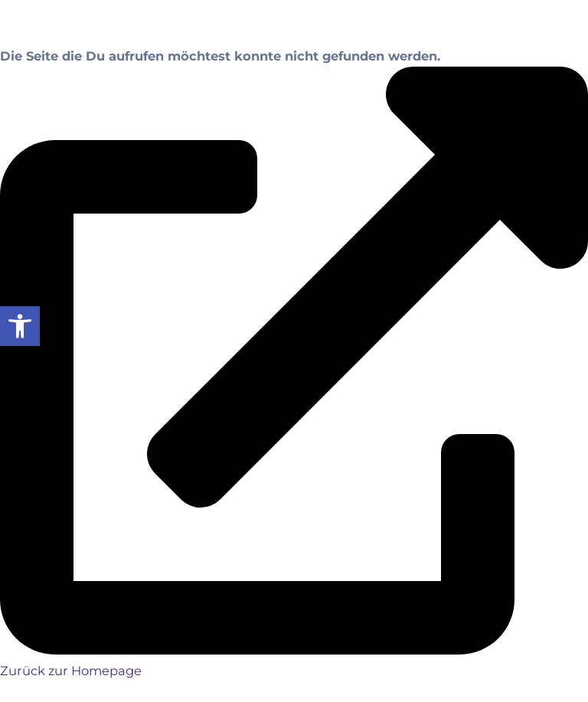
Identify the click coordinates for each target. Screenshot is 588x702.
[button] (20, 326)
